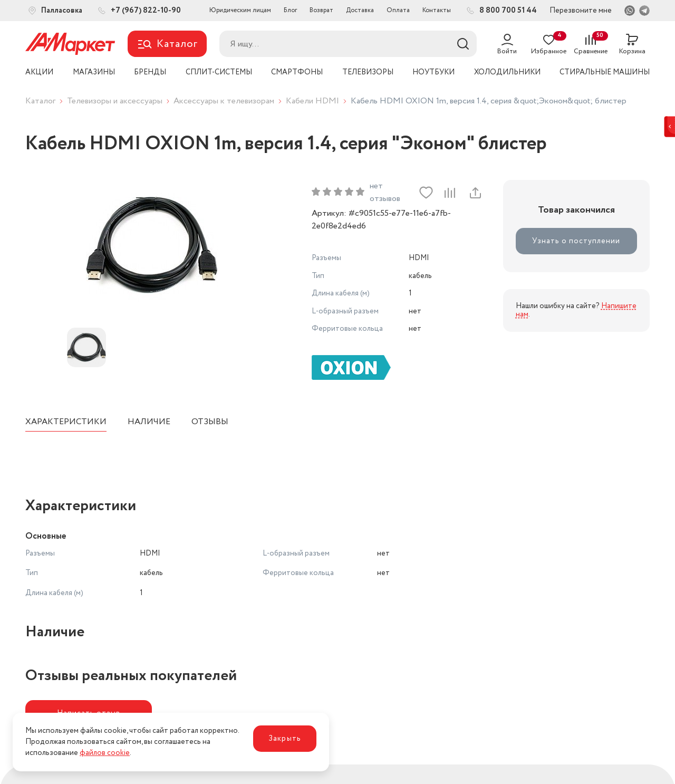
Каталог (40, 101)
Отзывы (210, 422)
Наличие (149, 422)
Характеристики (66, 422)
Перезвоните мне (581, 11)
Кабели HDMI (312, 101)
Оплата (398, 10)
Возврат (321, 10)
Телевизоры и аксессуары (115, 101)
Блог (290, 10)
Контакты (437, 10)
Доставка (360, 10)
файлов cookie (105, 753)
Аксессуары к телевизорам (224, 101)
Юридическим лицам (240, 10)
